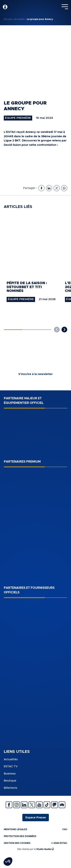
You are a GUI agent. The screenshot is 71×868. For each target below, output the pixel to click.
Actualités (19, 19)
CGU (65, 829)
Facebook (9, 805)
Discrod (62, 805)
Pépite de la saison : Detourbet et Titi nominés (27, 287)
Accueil (8, 19)
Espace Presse (36, 818)
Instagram (17, 805)
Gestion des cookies (17, 843)
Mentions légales (16, 829)
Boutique (10, 781)
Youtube (39, 805)
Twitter (32, 805)
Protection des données (20, 836)
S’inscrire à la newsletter (35, 374)
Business (10, 774)
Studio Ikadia (45, 849)
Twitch (54, 805)
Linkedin (24, 805)
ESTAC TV (11, 766)
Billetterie (11, 788)
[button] (64, 330)
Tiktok (47, 805)
